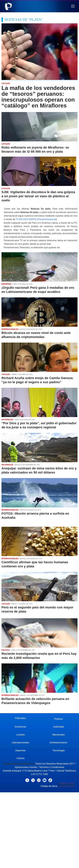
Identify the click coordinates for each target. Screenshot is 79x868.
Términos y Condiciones (52, 767)
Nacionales (59, 735)
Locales (20, 735)
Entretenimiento (58, 742)
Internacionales (21, 742)
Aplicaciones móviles (26, 767)
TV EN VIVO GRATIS (26, 219)
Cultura (21, 758)
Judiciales (59, 727)
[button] (73, 6)
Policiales (20, 718)
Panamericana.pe (47, 219)
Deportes (20, 750)
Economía (21, 727)
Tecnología (59, 750)
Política (59, 719)
